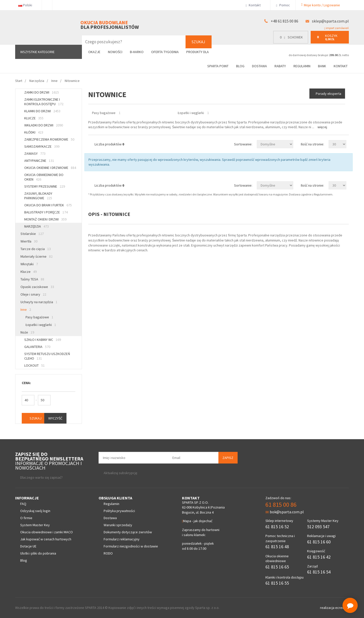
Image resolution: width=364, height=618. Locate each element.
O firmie (26, 518)
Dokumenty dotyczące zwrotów (128, 532)
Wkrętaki (29, 264)
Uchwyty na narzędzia (39, 302)
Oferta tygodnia (165, 52)
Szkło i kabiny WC (43, 340)
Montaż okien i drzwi (45, 219)
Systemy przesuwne (45, 186)
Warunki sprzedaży (118, 525)
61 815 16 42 (319, 557)
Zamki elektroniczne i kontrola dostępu (44, 102)
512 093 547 (318, 527)
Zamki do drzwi (42, 92)
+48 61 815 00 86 (285, 21)
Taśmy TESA (32, 279)
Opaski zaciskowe (37, 287)
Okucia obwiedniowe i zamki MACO (47, 532)
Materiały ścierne (37, 256)
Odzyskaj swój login (35, 511)
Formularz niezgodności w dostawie (131, 546)
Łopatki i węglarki (41, 325)
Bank (322, 66)
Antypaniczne (39, 161)
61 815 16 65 (277, 567)
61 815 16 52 (277, 527)
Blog (240, 66)
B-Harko (137, 52)
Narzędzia (37, 226)
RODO (108, 553)
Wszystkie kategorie (37, 52)
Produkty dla (200, 52)
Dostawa (259, 66)
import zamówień (337, 28)
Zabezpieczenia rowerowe (49, 139)
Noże (27, 332)
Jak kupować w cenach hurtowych (46, 539)
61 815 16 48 (277, 547)
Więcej (322, 127)
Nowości (115, 52)
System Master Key (35, 525)
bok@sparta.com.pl (285, 512)
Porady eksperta (328, 94)
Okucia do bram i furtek (48, 205)
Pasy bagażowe (39, 317)
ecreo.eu (342, 608)
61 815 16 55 (277, 583)
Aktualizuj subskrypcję (120, 473)
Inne (26, 310)
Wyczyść (55, 418)
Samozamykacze (42, 146)
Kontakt (255, 5)
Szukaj (198, 42)
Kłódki (34, 132)
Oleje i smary (33, 294)
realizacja (328, 608)
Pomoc (283, 5)
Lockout (35, 365)
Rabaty (280, 66)
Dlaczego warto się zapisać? (41, 477)
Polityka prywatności (119, 511)
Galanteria (37, 347)
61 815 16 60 (319, 542)
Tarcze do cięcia (36, 249)
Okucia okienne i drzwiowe (50, 168)
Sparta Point (218, 66)
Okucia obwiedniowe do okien (44, 177)
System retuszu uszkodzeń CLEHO (47, 356)
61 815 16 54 (319, 572)
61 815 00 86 (281, 505)
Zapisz (228, 458)
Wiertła (29, 241)
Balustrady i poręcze (46, 212)
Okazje (94, 52)
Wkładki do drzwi (44, 125)
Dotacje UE (28, 546)
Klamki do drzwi (42, 111)
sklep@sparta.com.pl (330, 21)
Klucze (34, 118)
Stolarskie (32, 234)
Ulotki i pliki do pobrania (38, 553)
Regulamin (302, 66)
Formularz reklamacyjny (122, 539)
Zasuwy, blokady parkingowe (38, 196)
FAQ (23, 504)
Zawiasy (35, 153)
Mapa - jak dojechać (197, 521)
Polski (27, 5)
